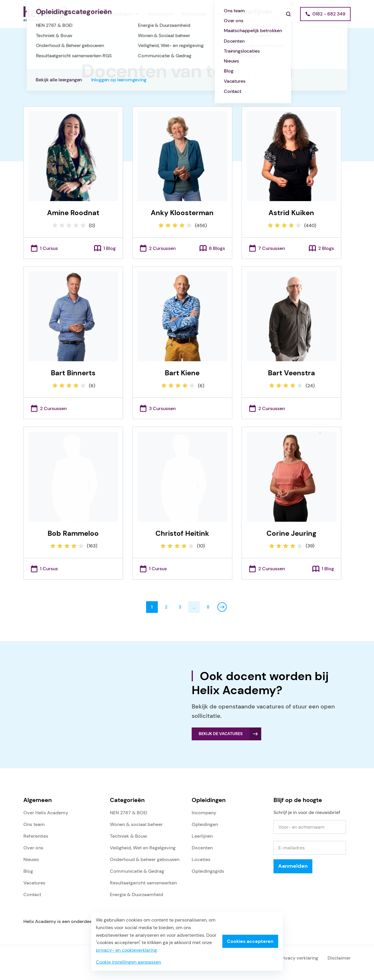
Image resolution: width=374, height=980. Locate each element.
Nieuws (31, 859)
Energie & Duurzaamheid (136, 895)
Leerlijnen (202, 836)
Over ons (226, 14)
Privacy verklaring (299, 958)
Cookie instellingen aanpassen (128, 962)
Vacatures (34, 883)
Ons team (34, 824)
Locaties (201, 859)
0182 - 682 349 (329, 14)
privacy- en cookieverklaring (126, 950)
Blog (28, 871)
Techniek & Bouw (128, 836)
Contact (32, 895)
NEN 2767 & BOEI (129, 813)
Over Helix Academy (46, 813)
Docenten (202, 848)
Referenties (194, 14)
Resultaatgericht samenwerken (143, 883)
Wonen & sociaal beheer (136, 824)
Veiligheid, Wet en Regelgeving (143, 848)
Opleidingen (119, 14)
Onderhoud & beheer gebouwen (145, 859)
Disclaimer (339, 958)
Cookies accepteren (250, 941)
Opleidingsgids (208, 871)
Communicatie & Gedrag (137, 871)
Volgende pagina (222, 607)
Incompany (160, 14)
